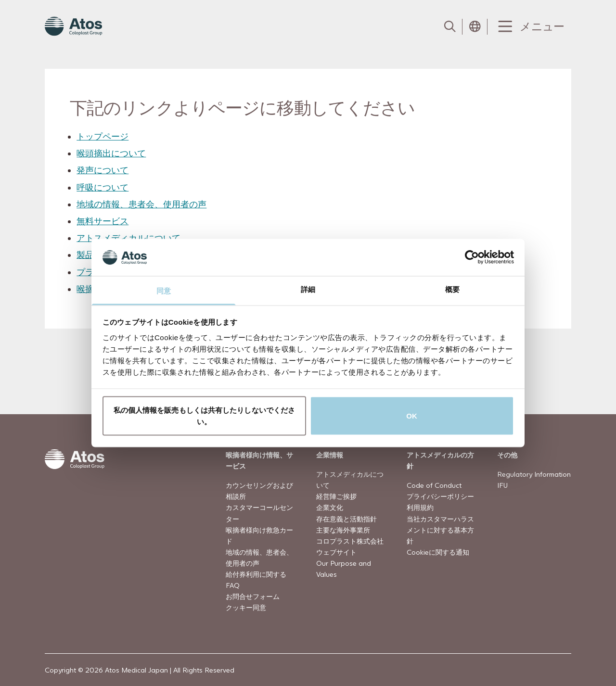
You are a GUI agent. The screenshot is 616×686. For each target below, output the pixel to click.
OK (412, 416)
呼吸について (103, 187)
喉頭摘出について (111, 153)
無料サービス (103, 221)
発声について (103, 170)
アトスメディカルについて (128, 238)
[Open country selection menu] (475, 26)
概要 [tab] (452, 289)
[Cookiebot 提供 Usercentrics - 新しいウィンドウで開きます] (472, 257)
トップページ (103, 136)
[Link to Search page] (450, 26)
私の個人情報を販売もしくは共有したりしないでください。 (205, 416)
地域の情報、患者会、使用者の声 (141, 204)
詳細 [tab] (308, 289)
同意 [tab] (164, 290)
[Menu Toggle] (529, 27)
